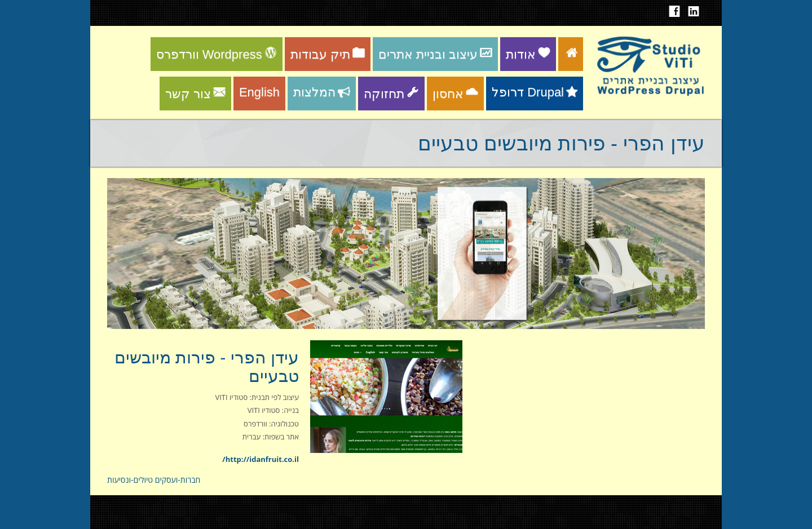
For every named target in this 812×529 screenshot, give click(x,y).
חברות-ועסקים (178, 480)
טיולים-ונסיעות (130, 480)
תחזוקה (391, 94)
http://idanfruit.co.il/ (261, 459)
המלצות (322, 92)
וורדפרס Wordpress (217, 54)
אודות (528, 54)
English (259, 92)
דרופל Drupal (535, 92)
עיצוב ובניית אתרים (435, 54)
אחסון (455, 94)
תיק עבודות (328, 54)
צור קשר (195, 94)
